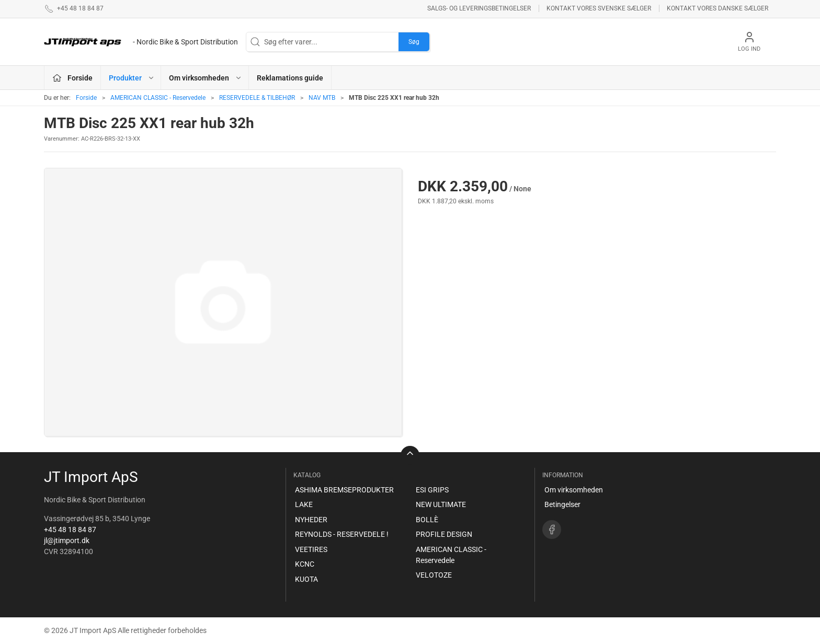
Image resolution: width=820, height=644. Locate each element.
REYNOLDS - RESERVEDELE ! (342, 534)
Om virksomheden (574, 490)
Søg (414, 42)
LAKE (304, 504)
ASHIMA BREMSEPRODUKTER (344, 490)
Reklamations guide (290, 78)
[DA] (141, 42)
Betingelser (562, 504)
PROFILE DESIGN (444, 534)
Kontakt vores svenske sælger (599, 8)
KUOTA (306, 579)
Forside (86, 98)
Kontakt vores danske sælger (717, 8)
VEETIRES (311, 549)
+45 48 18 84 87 (70, 530)
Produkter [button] (132, 78)
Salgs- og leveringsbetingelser (479, 8)
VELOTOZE (434, 575)
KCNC (305, 564)
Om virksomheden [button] (206, 78)
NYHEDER (311, 520)
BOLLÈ (427, 520)
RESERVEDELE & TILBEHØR (257, 98)
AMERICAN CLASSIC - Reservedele (158, 98)
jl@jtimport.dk (67, 540)
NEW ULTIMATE (441, 504)
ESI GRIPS (432, 490)
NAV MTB (322, 98)
